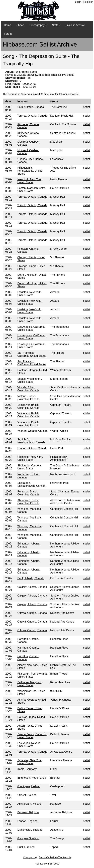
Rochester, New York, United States (30, 458)
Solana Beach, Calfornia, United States (32, 736)
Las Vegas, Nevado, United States (29, 745)
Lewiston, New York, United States (29, 294)
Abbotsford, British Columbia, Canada (28, 502)
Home (8, 25)
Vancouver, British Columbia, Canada (28, 406)
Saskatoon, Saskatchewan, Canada (31, 484)
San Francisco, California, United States (32, 354)
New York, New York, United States (30, 181)
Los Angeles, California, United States (31, 328)
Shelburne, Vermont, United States (29, 467)
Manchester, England (30, 830)
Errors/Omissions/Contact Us (55, 857)
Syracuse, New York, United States (30, 762)
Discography (38, 25)
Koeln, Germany (27, 769)
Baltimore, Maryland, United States (30, 684)
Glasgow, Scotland (28, 838)
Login (78, 2)
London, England (27, 821)
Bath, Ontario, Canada (31, 107)
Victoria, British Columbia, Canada (28, 389)
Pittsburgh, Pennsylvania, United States (32, 675)
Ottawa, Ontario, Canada (32, 613)
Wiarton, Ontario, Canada (32, 431)
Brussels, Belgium (28, 812)
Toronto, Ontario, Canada (32, 116)
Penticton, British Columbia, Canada (28, 493)
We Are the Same (26, 72)
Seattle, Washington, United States (30, 380)
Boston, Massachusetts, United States (31, 190)
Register (88, 2)
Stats (56, 25)
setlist (87, 107)
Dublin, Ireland (26, 847)
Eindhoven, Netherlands (32, 778)
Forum (8, 34)
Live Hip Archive (75, 25)
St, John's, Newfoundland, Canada (31, 441)
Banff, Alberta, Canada (31, 578)
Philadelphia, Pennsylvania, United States (30, 171)
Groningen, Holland (29, 786)
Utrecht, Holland (27, 795)
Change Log (30, 857)
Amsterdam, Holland (29, 804)
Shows (20, 25)
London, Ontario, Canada (32, 448)
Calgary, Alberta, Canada (32, 587)
